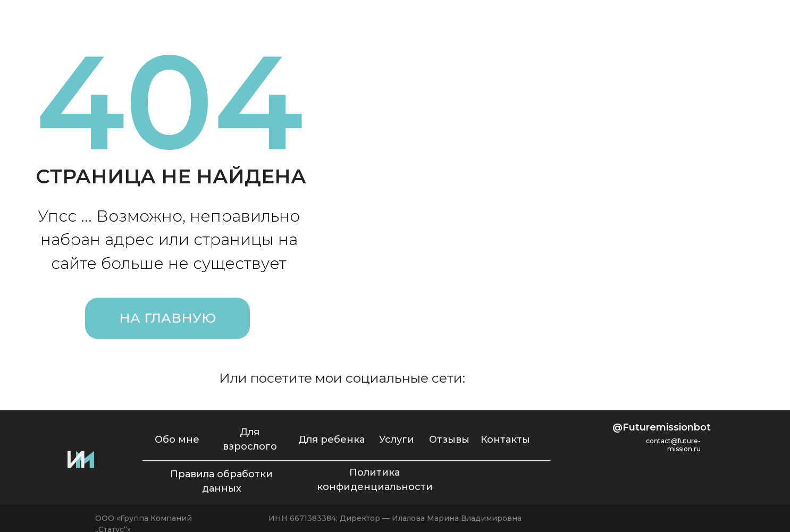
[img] (535, 378)
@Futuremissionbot (662, 427)
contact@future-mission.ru (673, 445)
